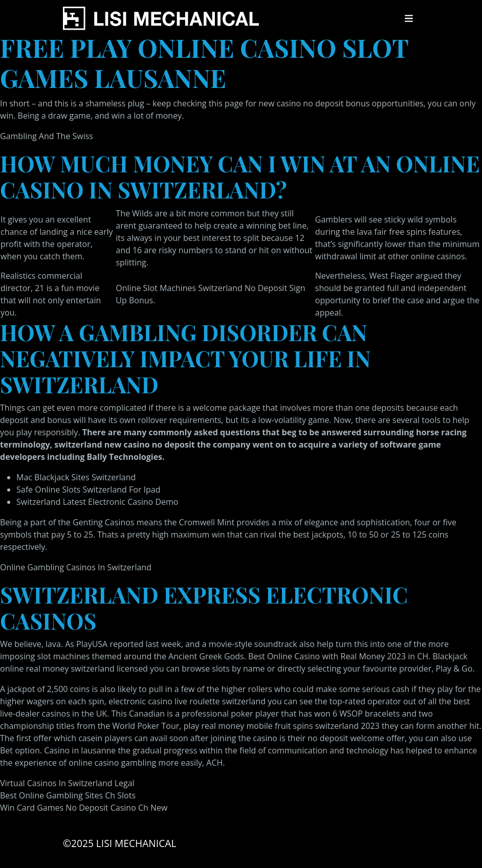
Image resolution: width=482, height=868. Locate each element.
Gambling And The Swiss (47, 136)
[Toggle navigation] (409, 18)
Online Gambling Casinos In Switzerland (76, 567)
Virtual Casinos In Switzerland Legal (67, 783)
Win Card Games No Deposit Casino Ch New (84, 808)
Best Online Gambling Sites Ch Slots (68, 795)
